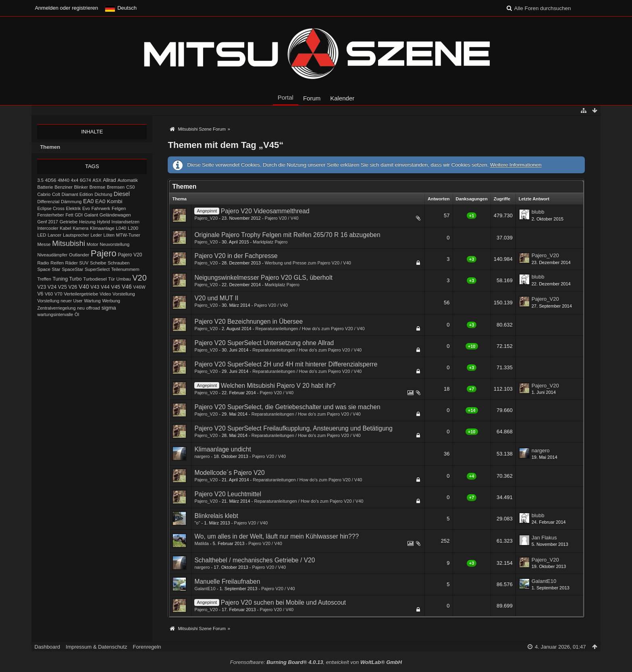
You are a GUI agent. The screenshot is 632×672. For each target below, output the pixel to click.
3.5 (40, 180)
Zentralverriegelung (56, 308)
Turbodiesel (95, 279)
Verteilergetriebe (81, 294)
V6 (40, 294)
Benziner (63, 187)
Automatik (128, 180)
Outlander (79, 255)
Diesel (122, 194)
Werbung (111, 301)
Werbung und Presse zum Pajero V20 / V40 (308, 263)
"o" (197, 523)
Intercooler (48, 228)
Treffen (44, 279)
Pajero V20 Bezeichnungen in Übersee (248, 321)
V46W (139, 287)
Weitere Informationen (516, 165)
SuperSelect (97, 269)
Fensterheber (50, 215)
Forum (312, 98)
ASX (97, 180)
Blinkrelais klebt (216, 516)
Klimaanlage (102, 228)
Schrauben (119, 263)
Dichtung (103, 194)
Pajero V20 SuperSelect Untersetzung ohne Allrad (264, 343)
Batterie (45, 187)
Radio (43, 263)
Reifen (57, 263)
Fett (69, 215)
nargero (202, 456)
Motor (93, 244)
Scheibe (98, 263)
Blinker (81, 187)
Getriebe (69, 222)
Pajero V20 (130, 255)
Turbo (76, 279)
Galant (91, 215)
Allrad (109, 180)
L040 (121, 228)
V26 (73, 287)
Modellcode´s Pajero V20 (229, 473)
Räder (72, 263)
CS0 (131, 187)
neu (81, 308)
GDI (79, 215)
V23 (42, 287)
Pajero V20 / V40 (282, 218)
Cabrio (44, 194)
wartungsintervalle (55, 314)
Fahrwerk (101, 208)
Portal (286, 97)
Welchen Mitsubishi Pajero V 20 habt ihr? (278, 386)
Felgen (119, 208)
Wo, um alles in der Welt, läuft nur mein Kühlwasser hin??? (276, 536)
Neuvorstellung (115, 244)
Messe (44, 244)
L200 (133, 228)
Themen (50, 147)
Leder (96, 235)
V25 (62, 287)
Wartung (92, 301)
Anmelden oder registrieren (66, 8)
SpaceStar (72, 269)
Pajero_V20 (206, 218)
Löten (109, 235)
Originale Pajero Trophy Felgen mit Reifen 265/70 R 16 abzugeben (287, 235)
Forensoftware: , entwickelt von (316, 662)
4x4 (75, 180)
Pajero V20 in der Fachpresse (236, 256)
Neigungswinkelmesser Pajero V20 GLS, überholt (263, 278)
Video (105, 294)
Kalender (342, 98)
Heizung (87, 222)
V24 (52, 287)
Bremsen (116, 187)
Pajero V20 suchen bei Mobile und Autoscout (283, 602)
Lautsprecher (76, 235)
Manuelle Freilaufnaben (227, 581)
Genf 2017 (48, 222)
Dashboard (47, 647)
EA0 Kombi (109, 201)
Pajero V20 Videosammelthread (265, 211)
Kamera (80, 228)
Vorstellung (124, 294)
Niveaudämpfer (52, 255)
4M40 (63, 180)
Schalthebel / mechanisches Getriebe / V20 (255, 560)
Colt (56, 194)
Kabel (65, 228)
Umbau (124, 279)
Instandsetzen (126, 222)
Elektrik (74, 208)
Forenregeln (147, 647)
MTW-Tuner (128, 235)
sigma (109, 308)
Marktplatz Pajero (270, 242)
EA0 (88, 201)
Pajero (104, 253)
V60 (49, 294)
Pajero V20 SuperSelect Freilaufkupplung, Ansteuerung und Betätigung (293, 428)
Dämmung (71, 202)
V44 (105, 287)
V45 (115, 287)
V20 (139, 278)
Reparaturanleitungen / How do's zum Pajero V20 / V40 (310, 329)
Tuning (60, 279)
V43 (95, 287)
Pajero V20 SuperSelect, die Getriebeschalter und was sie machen (287, 407)
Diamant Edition (77, 194)
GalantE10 (205, 589)
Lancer (54, 235)
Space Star (49, 269)
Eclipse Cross (51, 208)
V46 (127, 287)
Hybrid (104, 222)
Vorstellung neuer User (60, 301)
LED (42, 235)
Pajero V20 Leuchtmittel (228, 494)
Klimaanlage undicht (222, 449)
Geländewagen (115, 215)
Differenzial (48, 202)
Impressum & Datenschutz (96, 647)
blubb (538, 212)
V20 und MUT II (216, 298)
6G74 (85, 180)
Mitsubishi (69, 243)
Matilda (202, 543)
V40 (84, 287)
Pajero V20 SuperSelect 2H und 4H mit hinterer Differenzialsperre (286, 364)
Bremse (98, 187)
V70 (58, 294)
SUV (84, 263)
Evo (86, 208)
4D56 (51, 180)
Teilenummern (125, 269)
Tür (111, 279)
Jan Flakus (544, 538)
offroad (93, 308)
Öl (77, 314)
